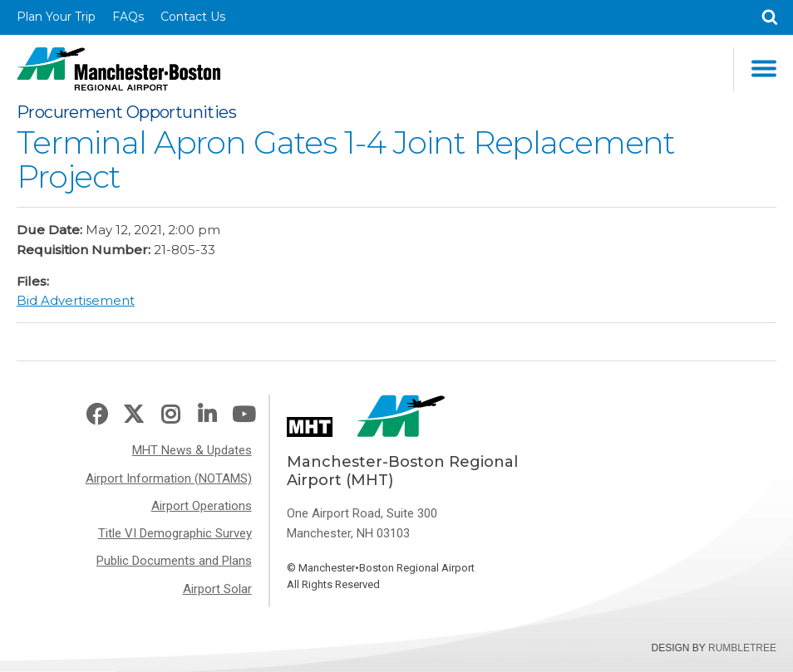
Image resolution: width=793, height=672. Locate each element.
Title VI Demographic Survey (175, 533)
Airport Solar (217, 589)
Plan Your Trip (56, 17)
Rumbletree (742, 648)
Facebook (97, 415)
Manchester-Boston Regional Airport (118, 69)
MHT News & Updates (192, 450)
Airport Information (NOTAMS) (169, 478)
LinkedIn (207, 415)
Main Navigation (764, 69)
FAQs (128, 17)
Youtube (244, 415)
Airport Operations (202, 506)
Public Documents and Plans (174, 561)
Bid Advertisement (76, 300)
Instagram (170, 415)
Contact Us (193, 17)
